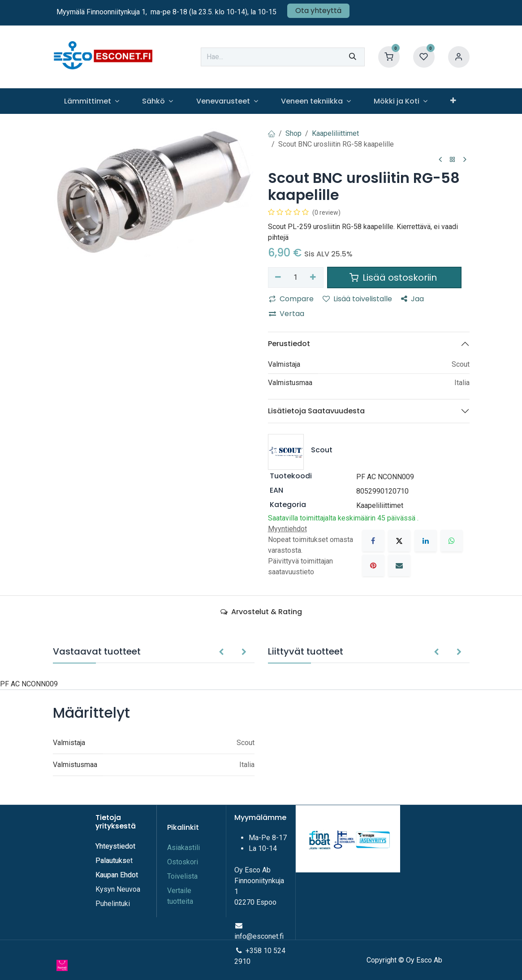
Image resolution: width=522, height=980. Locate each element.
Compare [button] (291, 299)
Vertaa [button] (287, 314)
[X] (399, 541)
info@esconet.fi (259, 936)
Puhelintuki (113, 904)
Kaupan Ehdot (117, 875)
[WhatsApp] (452, 541)
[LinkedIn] (426, 541)
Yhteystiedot (116, 846)
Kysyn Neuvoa (118, 889)
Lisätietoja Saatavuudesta (316, 411)
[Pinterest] (373, 565)
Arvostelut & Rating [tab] (261, 612)
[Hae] (353, 57)
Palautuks (111, 861)
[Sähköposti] (399, 565)
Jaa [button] (412, 299)
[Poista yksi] (278, 278)
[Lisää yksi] (313, 278)
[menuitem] (92, 101)
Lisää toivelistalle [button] (357, 299)
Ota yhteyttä (318, 11)
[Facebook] (373, 541)
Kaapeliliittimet (335, 133)
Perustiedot (289, 344)
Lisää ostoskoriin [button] (394, 278)
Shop (293, 133)
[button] (221, 652)
